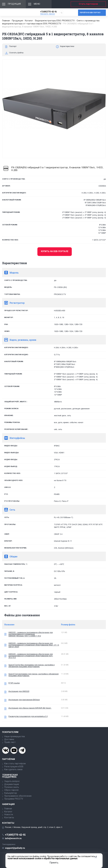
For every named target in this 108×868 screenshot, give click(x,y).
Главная (6, 21)
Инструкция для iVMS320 (19, 691)
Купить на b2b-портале (55, 252)
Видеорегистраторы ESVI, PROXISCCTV (55, 21)
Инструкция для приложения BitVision (24, 700)
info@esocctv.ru (13, 838)
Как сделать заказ (13, 770)
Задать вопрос (12, 781)
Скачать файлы (16, 53)
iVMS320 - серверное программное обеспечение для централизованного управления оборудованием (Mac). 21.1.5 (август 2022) (34, 645)
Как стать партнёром (15, 764)
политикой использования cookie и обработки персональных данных (43, 859)
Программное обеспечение (18, 796)
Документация (12, 784)
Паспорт (13, 46)
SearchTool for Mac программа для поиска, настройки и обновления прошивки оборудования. (32, 666)
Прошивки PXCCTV (14, 799)
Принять (54, 863)
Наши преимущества (15, 737)
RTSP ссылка (14, 683)
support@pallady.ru (15, 848)
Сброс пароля (11, 790)
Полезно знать (12, 787)
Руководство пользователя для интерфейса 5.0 (28, 716)
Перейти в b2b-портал (90, 13)
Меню (37, 4)
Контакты (9, 818)
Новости (9, 815)
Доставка (9, 740)
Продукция (14, 4)
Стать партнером (88, 4)
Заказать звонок (47, 14)
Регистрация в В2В (14, 767)
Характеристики (67, 46)
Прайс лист (10, 742)
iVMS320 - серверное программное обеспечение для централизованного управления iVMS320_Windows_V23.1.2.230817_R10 (31, 634)
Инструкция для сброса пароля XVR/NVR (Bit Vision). (30, 708)
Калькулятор (11, 793)
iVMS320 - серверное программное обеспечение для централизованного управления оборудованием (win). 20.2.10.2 (31, 656)
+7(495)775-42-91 (48, 12)
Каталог (29, 21)
